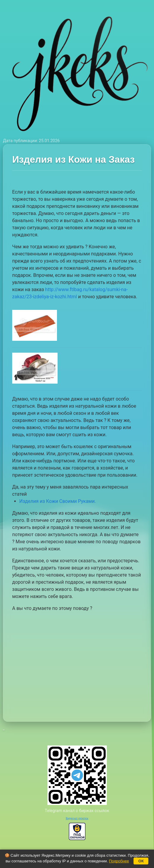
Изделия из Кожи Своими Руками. (58, 501)
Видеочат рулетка (77, 818)
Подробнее (119, 861)
